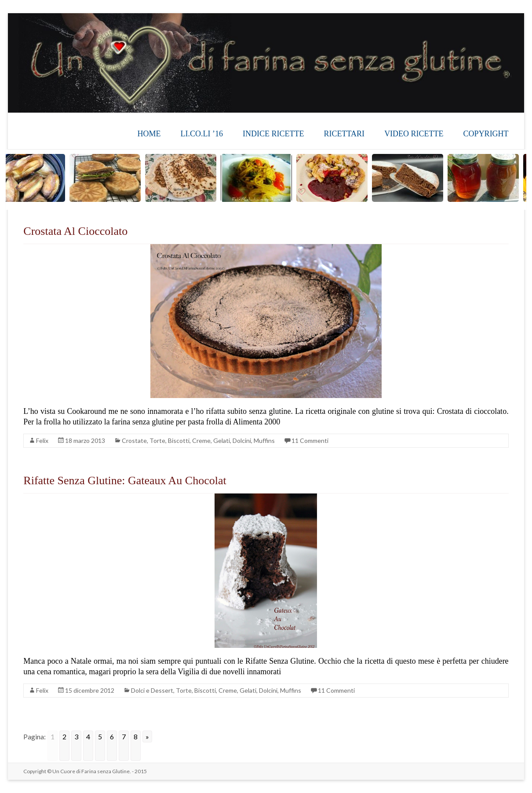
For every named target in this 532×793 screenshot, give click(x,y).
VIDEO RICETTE (414, 134)
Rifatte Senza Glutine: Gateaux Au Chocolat (125, 481)
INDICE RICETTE (273, 134)
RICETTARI (344, 134)
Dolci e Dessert (152, 690)
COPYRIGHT (486, 134)
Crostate (134, 440)
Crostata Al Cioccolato (75, 231)
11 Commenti (310, 440)
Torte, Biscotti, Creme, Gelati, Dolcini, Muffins (212, 440)
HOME (149, 134)
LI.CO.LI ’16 (202, 134)
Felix (42, 440)
